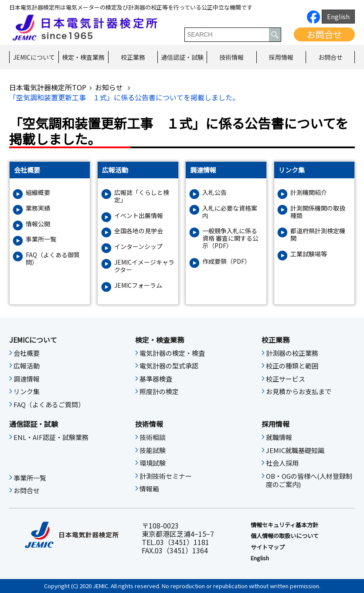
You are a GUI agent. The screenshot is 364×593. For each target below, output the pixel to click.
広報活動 (27, 366)
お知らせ (110, 87)
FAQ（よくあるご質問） (49, 405)
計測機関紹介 (309, 193)
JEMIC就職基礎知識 (295, 450)
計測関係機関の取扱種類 (318, 212)
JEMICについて (34, 57)
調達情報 (27, 379)
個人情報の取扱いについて (285, 536)
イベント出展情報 (139, 216)
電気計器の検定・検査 (172, 353)
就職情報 (279, 437)
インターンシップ (138, 247)
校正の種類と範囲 (292, 366)
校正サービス (286, 379)
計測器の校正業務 (292, 353)
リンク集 (27, 392)
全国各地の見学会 (139, 231)
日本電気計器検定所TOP (48, 87)
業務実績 (38, 208)
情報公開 (38, 224)
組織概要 (38, 193)
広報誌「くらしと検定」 (142, 196)
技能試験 (153, 450)
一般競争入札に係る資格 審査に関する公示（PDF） (230, 238)
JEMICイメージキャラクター (144, 266)
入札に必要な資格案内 (230, 212)
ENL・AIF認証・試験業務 (51, 437)
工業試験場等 (309, 254)
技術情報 (231, 57)
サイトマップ (268, 547)
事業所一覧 (41, 239)
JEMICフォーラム (138, 285)
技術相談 (153, 437)
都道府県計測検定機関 (318, 235)
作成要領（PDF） (226, 261)
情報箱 (149, 489)
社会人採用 (282, 463)
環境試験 (153, 463)
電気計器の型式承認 (169, 366)
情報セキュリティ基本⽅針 (284, 525)
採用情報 (281, 57)
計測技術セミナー (166, 476)
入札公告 (214, 193)
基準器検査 (156, 379)
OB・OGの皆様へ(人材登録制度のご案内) (309, 481)
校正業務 (133, 57)
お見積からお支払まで (299, 392)
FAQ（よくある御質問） (53, 259)
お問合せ (324, 34)
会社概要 (27, 353)
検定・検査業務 (83, 57)
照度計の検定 (159, 392)
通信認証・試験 (182, 57)
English (338, 16)
